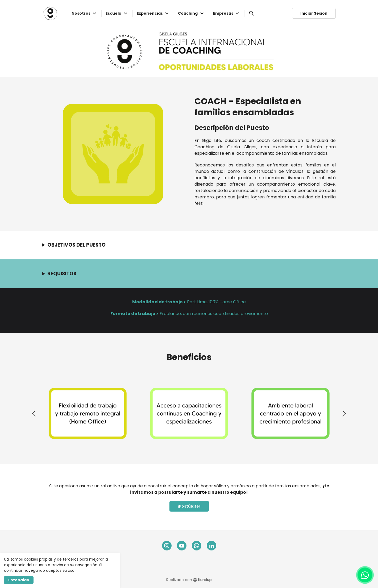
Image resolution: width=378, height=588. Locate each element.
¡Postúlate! (189, 506)
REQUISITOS (62, 274)
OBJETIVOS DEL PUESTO (76, 245)
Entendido (19, 580)
